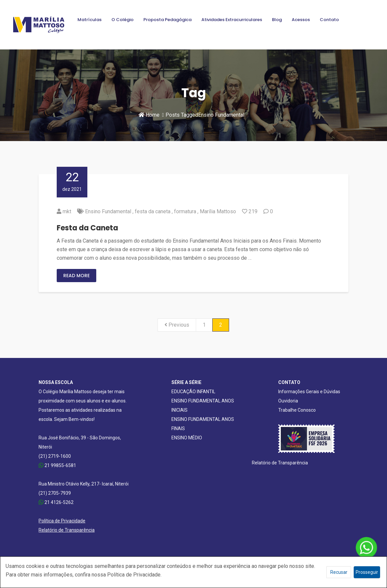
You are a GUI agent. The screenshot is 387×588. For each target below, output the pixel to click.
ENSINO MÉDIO (187, 438)
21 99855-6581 (57, 465)
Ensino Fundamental (108, 211)
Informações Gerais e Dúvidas (309, 392)
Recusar (339, 572)
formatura (185, 211)
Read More (76, 276)
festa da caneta (153, 211)
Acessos (301, 20)
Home (149, 115)
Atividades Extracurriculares (232, 20)
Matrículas (89, 20)
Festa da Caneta (87, 228)
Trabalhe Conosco (297, 410)
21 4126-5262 (56, 502)
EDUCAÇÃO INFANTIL (193, 392)
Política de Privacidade (62, 521)
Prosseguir (367, 572)
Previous (177, 325)
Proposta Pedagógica (167, 20)
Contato (329, 20)
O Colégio (122, 20)
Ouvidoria (288, 401)
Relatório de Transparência (67, 530)
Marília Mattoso (218, 211)
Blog (277, 20)
